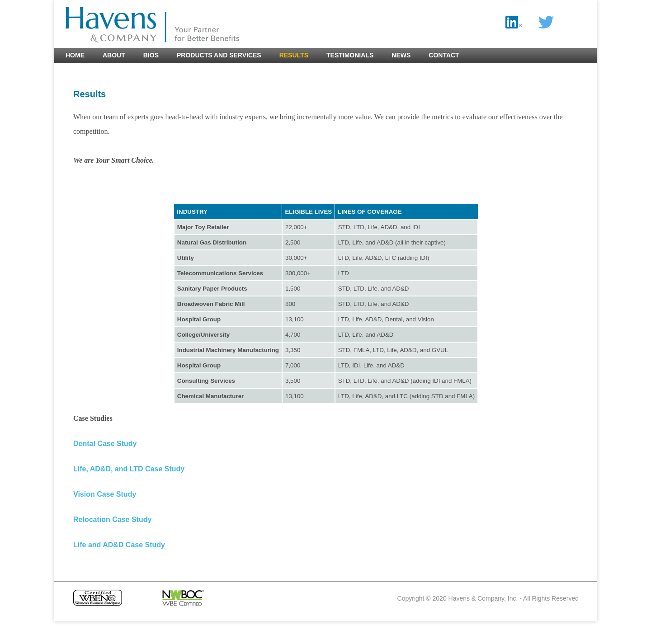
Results (294, 55)
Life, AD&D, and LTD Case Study (129, 469)
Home (75, 55)
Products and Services (219, 55)
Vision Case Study (105, 494)
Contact (444, 55)
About (114, 55)
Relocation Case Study (112, 519)
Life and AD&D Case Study (119, 545)
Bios (151, 55)
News (401, 55)
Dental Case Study (105, 444)
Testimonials (350, 55)
